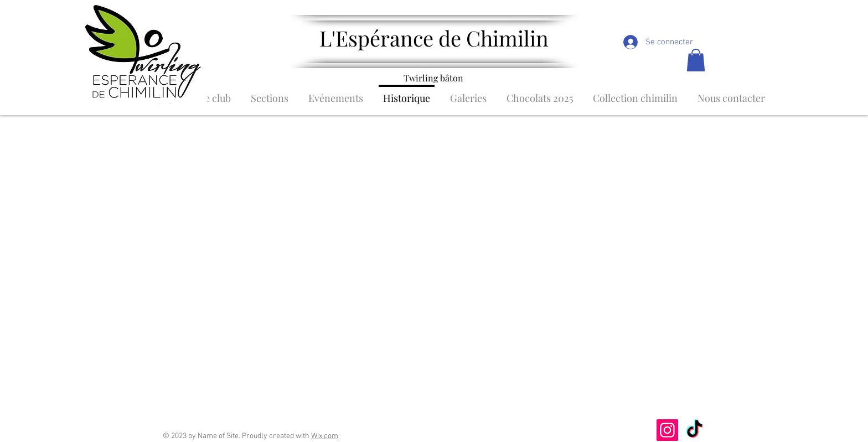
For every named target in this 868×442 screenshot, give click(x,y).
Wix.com (325, 436)
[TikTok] (694, 430)
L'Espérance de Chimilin (434, 38)
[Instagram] (667, 430)
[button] (696, 60)
